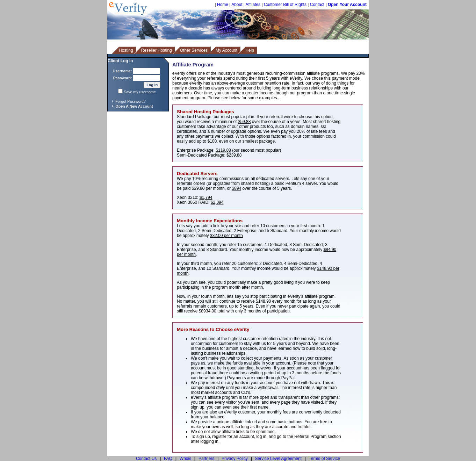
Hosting (126, 50)
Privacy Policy (235, 459)
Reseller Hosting (157, 50)
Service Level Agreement (278, 459)
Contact (317, 5)
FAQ (168, 459)
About (237, 5)
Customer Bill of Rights (285, 5)
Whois (185, 459)
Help (250, 50)
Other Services (194, 50)
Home (223, 5)
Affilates (253, 5)
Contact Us (146, 459)
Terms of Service (324, 459)
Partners (206, 459)
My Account (226, 50)
